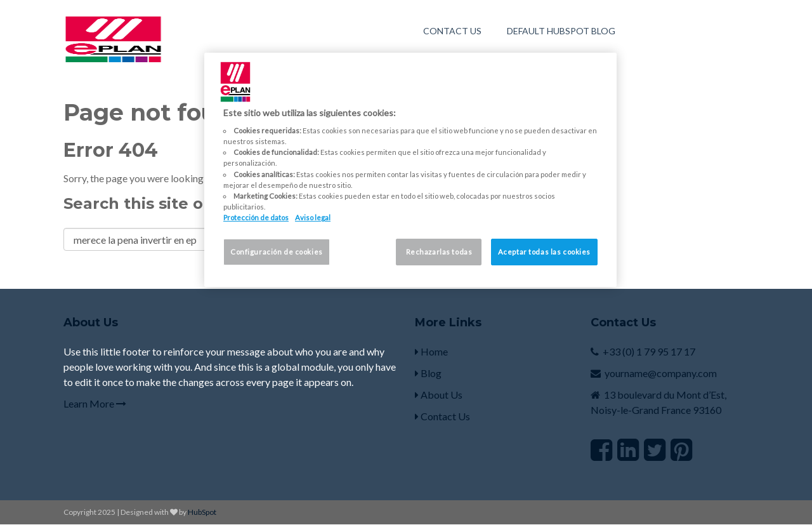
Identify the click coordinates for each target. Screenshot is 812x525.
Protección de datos (256, 217)
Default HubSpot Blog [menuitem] (561, 31)
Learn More (95, 403)
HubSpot (202, 512)
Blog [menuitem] (428, 373)
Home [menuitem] (431, 351)
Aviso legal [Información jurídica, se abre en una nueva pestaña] (313, 217)
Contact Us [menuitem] (452, 31)
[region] (410, 170)
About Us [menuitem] (439, 395)
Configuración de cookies (277, 252)
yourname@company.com (661, 373)
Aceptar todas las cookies (544, 252)
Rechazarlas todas (439, 252)
